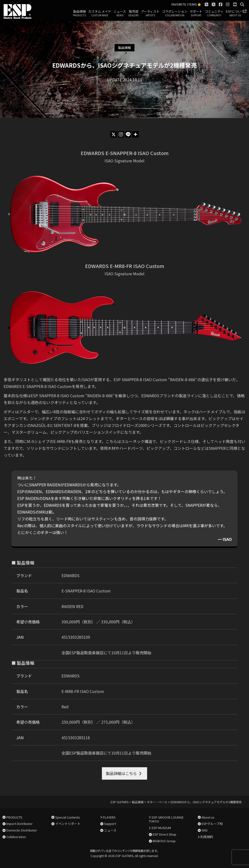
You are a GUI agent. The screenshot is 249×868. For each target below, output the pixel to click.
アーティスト (150, 13)
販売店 (133, 13)
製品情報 (79, 13)
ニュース (120, 13)
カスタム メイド (100, 13)
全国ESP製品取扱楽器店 (83, 653)
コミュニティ (214, 13)
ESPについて (235, 13)
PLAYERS (109, 817)
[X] (114, 134)
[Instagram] (121, 134)
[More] (135, 134)
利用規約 (207, 837)
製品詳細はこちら (121, 773)
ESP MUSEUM (161, 828)
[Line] (128, 134)
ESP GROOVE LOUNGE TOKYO (166, 819)
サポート (196, 13)
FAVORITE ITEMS (186, 5)
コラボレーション (175, 13)
